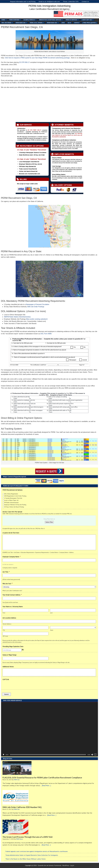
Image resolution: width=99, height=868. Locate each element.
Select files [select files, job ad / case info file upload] (49, 522)
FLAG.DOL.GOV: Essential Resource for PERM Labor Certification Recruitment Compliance (42, 778)
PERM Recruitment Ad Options (12, 490)
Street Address (7, 624)
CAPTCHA (6, 679)
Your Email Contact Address (12, 595)
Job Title (6, 572)
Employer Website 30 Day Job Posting (15, 505)
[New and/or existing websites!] (37, 319)
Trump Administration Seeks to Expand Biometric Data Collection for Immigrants (32, 855)
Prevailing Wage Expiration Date (13, 646)
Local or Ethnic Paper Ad (11, 500)
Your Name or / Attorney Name (13, 607)
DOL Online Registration (11, 494)
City (4, 630)
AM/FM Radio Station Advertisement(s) (17, 317)
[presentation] (17, 685)
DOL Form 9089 (46, 334)
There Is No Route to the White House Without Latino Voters (26, 859)
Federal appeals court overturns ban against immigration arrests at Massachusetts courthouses (37, 851)
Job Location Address (9, 618)
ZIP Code (5, 636)
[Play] (4, 755)
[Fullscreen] (95, 755)
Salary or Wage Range (9, 655)
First (4, 613)
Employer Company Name (12, 557)
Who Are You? (8, 584)
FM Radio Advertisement (11, 503)
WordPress (66, 865)
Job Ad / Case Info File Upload (12, 512)
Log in (72, 865)
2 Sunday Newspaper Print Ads (13, 498)
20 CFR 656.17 (24, 62)
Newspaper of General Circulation (38, 304)
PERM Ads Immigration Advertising (49, 6)
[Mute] (92, 755)
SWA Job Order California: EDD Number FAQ (22, 807)
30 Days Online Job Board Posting (14, 507)
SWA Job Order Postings (36, 307)
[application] (49, 729)
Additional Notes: (8, 667)
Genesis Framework (55, 865)
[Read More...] (46, 785)
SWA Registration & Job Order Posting (15, 496)
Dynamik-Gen (42, 865)
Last (51, 613)
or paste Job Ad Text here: (11, 533)
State (52, 630)
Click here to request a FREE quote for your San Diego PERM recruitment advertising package (37, 58)
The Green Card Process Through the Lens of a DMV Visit (28, 837)
